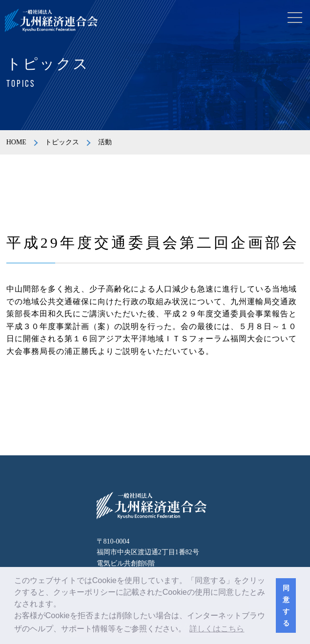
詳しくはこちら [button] (217, 629)
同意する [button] (286, 605)
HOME (16, 142)
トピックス (62, 142)
